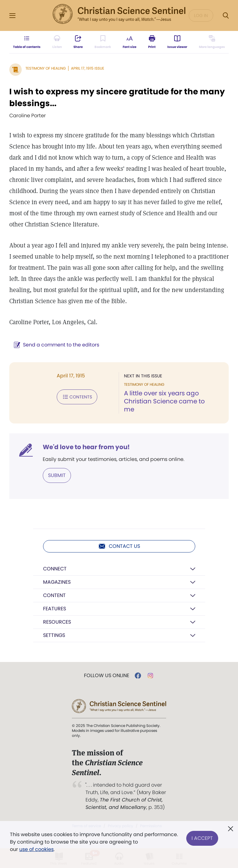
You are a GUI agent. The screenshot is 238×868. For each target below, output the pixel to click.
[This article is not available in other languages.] (212, 42)
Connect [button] (55, 569)
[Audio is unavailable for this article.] (57, 42)
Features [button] (55, 609)
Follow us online (107, 676)
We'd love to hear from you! (86, 447)
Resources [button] (57, 622)
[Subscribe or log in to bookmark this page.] (103, 42)
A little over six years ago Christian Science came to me (164, 401)
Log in (201, 15)
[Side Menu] (12, 16)
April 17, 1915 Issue (88, 68)
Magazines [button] (57, 582)
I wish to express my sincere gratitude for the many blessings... (117, 97)
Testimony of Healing (46, 68)
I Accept (202, 838)
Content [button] (54, 595)
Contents (77, 397)
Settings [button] (54, 635)
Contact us (119, 546)
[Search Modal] (226, 16)
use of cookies (36, 849)
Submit (57, 475)
